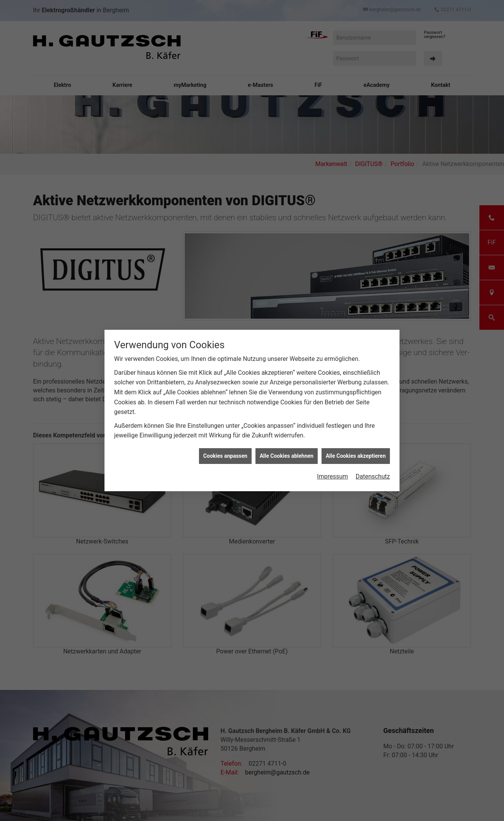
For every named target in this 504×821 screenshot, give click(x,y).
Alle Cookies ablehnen (287, 456)
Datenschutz (373, 476)
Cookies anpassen (225, 456)
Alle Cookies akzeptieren (356, 456)
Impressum (332, 476)
